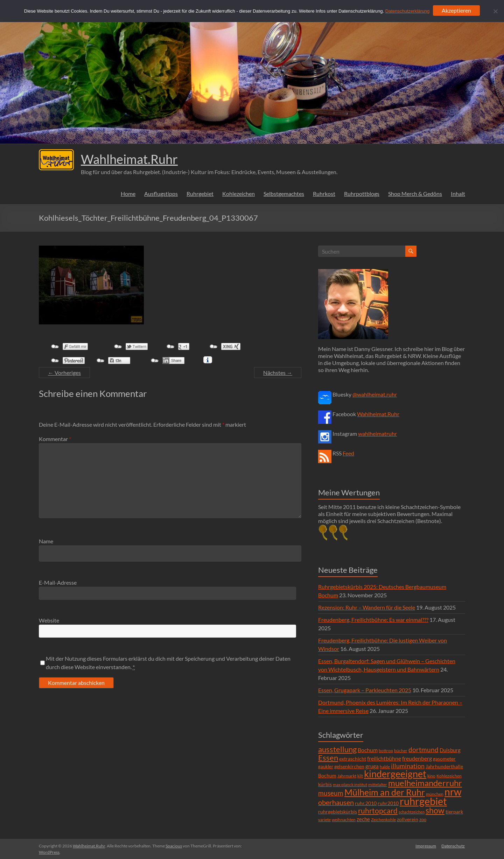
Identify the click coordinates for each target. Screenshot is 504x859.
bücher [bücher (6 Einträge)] (401, 751)
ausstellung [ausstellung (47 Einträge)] (337, 749)
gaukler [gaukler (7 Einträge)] (326, 767)
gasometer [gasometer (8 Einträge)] (444, 759)
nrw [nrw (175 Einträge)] (453, 792)
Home (128, 194)
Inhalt (458, 194)
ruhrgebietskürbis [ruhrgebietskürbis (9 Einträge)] (338, 812)
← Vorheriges (64, 373)
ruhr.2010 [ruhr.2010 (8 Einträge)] (366, 803)
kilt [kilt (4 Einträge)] (360, 776)
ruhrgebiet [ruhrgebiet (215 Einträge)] (423, 801)
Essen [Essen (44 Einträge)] (328, 758)
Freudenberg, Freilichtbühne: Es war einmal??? (373, 620)
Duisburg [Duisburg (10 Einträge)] (450, 750)
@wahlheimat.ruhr (375, 394)
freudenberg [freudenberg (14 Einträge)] (417, 758)
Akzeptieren (456, 10)
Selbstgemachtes (284, 194)
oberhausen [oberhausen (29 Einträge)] (336, 802)
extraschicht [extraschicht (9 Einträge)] (353, 759)
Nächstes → (278, 373)
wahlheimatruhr (377, 434)
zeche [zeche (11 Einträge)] (363, 819)
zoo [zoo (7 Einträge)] (423, 819)
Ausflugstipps (161, 194)
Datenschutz (453, 846)
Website (49, 620)
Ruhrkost (324, 194)
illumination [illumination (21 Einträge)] (408, 766)
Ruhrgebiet (200, 194)
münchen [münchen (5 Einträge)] (435, 794)
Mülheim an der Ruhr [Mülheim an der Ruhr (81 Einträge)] (385, 792)
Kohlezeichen (239, 194)
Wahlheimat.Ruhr (129, 159)
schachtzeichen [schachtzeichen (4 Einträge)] (412, 812)
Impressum (426, 846)
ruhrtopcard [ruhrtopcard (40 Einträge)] (378, 810)
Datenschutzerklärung (407, 11)
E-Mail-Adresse (58, 582)
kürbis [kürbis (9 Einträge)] (325, 784)
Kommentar (55, 439)
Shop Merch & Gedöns (415, 194)
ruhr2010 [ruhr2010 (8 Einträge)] (388, 803)
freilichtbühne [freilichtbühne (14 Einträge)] (384, 758)
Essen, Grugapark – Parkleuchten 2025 (365, 690)
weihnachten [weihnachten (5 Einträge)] (344, 820)
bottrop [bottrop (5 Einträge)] (386, 751)
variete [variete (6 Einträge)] (324, 820)
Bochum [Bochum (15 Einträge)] (368, 750)
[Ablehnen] (495, 11)
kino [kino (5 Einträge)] (431, 776)
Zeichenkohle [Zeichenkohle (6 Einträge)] (383, 820)
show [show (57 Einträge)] (435, 810)
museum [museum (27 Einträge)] (331, 793)
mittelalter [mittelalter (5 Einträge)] (378, 785)
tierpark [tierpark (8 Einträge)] (454, 812)
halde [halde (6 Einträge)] (385, 767)
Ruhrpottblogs (362, 194)
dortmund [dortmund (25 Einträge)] (423, 750)
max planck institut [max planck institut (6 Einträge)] (350, 785)
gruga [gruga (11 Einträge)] (372, 766)
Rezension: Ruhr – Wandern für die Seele (367, 607)
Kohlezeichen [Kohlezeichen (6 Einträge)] (449, 776)
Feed (348, 453)
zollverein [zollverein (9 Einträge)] (408, 819)
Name (46, 541)
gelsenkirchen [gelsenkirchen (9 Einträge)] (349, 766)
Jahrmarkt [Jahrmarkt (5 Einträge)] (347, 776)
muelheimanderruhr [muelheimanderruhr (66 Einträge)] (425, 783)
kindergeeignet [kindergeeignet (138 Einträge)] (395, 774)
